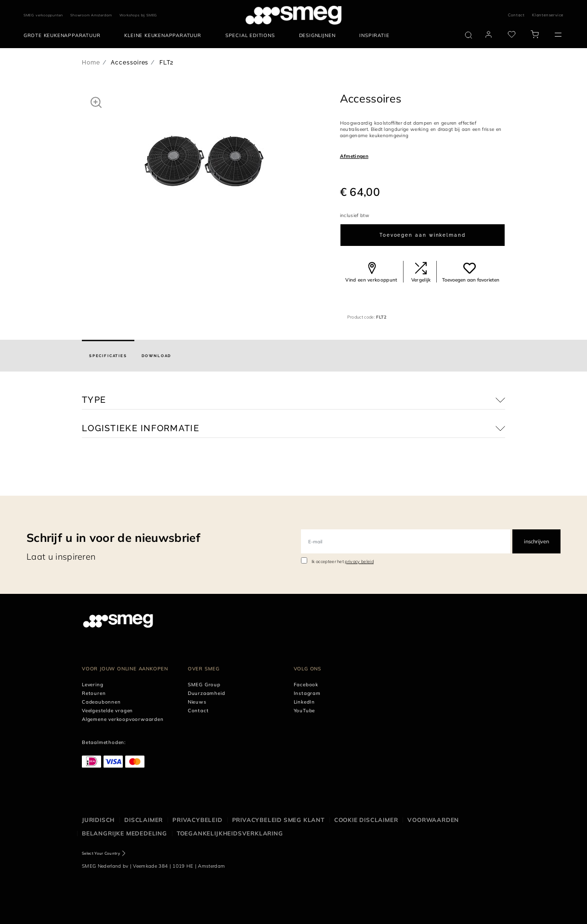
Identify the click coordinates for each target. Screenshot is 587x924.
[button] (96, 102)
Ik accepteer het (343, 561)
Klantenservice (548, 15)
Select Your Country (101, 853)
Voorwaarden (433, 820)
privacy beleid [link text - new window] (359, 561)
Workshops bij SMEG (138, 15)
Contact (516, 15)
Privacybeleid (197, 820)
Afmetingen (354, 156)
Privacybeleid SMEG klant (278, 820)
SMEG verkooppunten (43, 15)
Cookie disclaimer (366, 820)
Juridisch (98, 820)
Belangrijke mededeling (124, 833)
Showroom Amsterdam (91, 15)
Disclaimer (143, 820)
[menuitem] (65, 36)
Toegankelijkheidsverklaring (230, 833)
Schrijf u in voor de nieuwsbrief (113, 538)
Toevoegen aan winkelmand (423, 235)
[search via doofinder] (469, 35)
